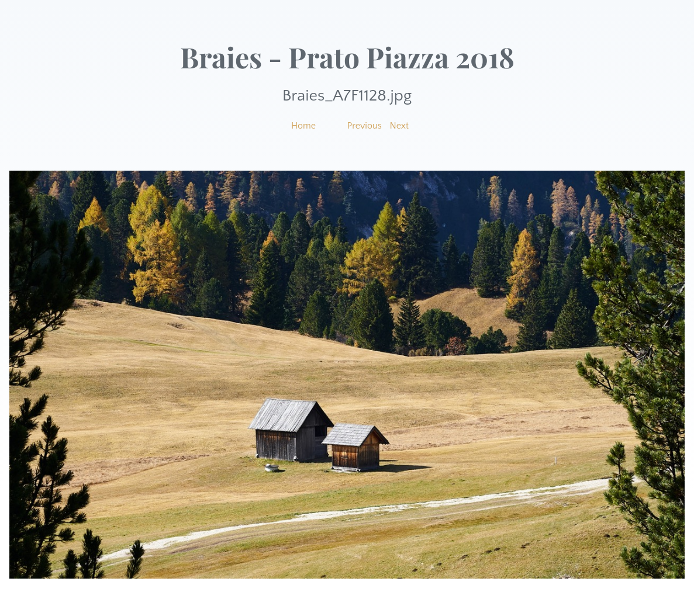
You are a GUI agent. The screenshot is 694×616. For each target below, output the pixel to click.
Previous (365, 126)
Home (303, 126)
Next (400, 126)
